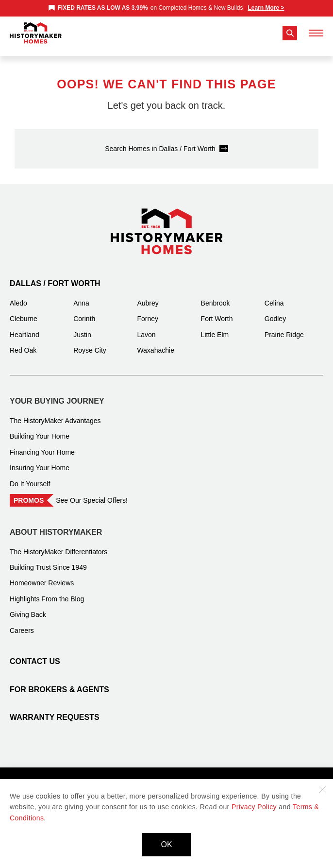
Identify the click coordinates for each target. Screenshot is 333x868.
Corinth (84, 311)
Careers (22, 623)
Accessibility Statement (249, 775)
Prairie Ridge (284, 327)
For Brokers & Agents (59, 682)
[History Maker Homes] (36, 33)
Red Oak (23, 343)
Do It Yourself (30, 477)
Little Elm (215, 327)
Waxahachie (156, 343)
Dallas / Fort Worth (55, 276)
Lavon (146, 327)
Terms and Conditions (171, 775)
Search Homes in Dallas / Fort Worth (160, 141)
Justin (82, 327)
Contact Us (35, 654)
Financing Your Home (42, 445)
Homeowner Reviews (42, 576)
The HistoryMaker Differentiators (58, 545)
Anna (81, 296)
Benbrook (216, 296)
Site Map (115, 775)
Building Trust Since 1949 (48, 560)
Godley (275, 311)
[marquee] (166, 8)
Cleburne (24, 311)
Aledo (18, 296)
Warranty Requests (55, 710)
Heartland (25, 327)
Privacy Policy (71, 775)
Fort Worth (217, 311)
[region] (166, 8)
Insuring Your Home (40, 460)
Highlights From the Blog (47, 592)
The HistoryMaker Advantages (55, 413)
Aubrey (148, 296)
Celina (274, 296)
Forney (148, 311)
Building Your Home (40, 429)
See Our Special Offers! (92, 493)
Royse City (90, 343)
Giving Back (28, 607)
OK (166, 844)
